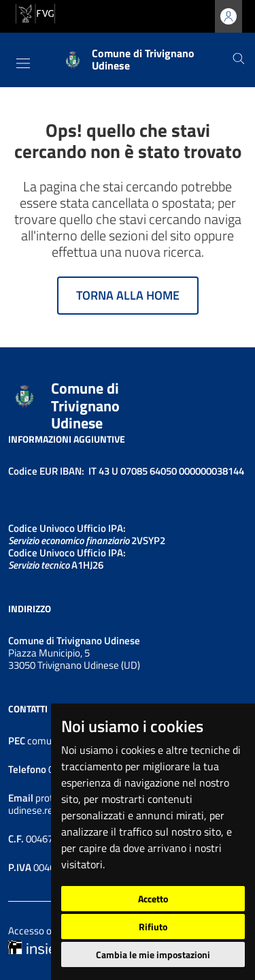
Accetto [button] (153, 899)
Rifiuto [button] (153, 927)
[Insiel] (33, 946)
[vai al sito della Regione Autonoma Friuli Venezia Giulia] (35, 12)
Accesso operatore (49, 931)
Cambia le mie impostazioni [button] (153, 954)
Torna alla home (128, 295)
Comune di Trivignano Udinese (85, 406)
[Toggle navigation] (23, 63)
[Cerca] (239, 60)
